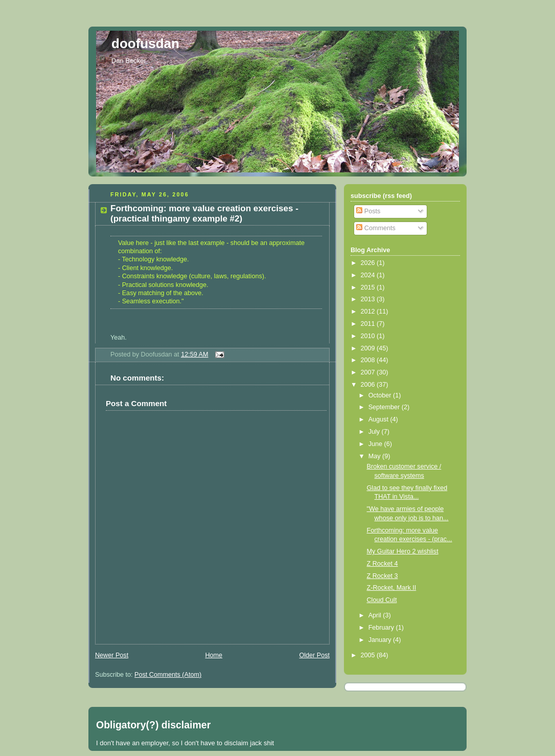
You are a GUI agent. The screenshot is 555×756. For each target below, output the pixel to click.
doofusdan (145, 43)
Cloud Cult (382, 600)
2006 (369, 385)
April (376, 615)
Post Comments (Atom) (168, 675)
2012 (369, 312)
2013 (369, 299)
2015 (369, 287)
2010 (369, 336)
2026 (369, 263)
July (375, 432)
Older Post (314, 655)
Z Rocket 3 (383, 576)
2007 (369, 372)
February (382, 628)
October (381, 395)
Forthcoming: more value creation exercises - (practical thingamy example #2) (204, 214)
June (376, 444)
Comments (376, 228)
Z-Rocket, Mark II (392, 588)
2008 (369, 360)
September (385, 407)
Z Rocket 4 (383, 564)
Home (214, 655)
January (381, 640)
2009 (369, 348)
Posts (368, 211)
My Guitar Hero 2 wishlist (403, 551)
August (379, 419)
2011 (369, 324)
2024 (369, 275)
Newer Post (112, 655)
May (375, 456)
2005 (369, 655)
